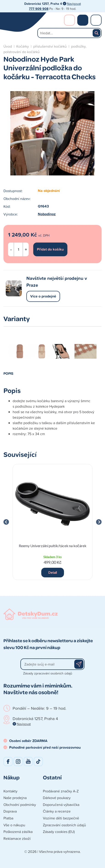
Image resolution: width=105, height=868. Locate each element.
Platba (8, 818)
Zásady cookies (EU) (59, 832)
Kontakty (10, 791)
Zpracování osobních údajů (64, 825)
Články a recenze (57, 811)
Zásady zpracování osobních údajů (48, 673)
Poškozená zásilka (18, 832)
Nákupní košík (83, 20)
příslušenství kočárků (50, 46)
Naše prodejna (15, 798)
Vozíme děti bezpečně (61, 818)
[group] (52, 522)
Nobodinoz (47, 214)
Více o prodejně (43, 296)
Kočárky (23, 46)
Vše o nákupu (14, 825)
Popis (8, 373)
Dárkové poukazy (57, 798)
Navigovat (74, 4)
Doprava (10, 811)
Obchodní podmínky (20, 805)
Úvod (8, 46)
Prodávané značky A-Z (61, 791)
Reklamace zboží (17, 838)
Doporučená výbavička (61, 805)
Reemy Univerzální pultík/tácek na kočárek (53, 546)
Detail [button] (53, 572)
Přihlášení (69, 20)
